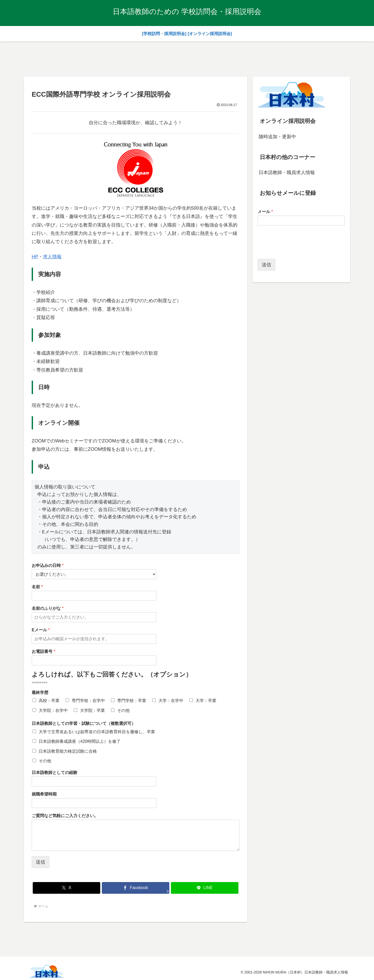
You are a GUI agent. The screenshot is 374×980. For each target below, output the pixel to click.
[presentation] (297, 250)
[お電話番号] (94, 660)
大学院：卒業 (92, 710)
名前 (37, 587)
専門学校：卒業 (132, 701)
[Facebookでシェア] (136, 888)
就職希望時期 (44, 794)
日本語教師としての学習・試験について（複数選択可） (84, 723)
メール (265, 212)
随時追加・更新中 (277, 137)
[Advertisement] (187, 58)
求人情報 (52, 257)
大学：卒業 (206, 701)
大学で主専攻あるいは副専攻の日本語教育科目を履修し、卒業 (97, 732)
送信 (41, 862)
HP (35, 257)
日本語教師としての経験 (55, 773)
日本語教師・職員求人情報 (287, 173)
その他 (123, 710)
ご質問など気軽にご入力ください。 (65, 816)
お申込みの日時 (48, 565)
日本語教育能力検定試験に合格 (68, 751)
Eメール (41, 630)
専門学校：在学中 (88, 701)
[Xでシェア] (66, 888)
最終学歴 (40, 693)
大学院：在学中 (53, 710)
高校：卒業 (49, 701)
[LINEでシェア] (205, 888)
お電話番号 (44, 651)
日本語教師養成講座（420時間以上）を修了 (80, 741)
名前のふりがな (48, 608)
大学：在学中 (171, 701)
